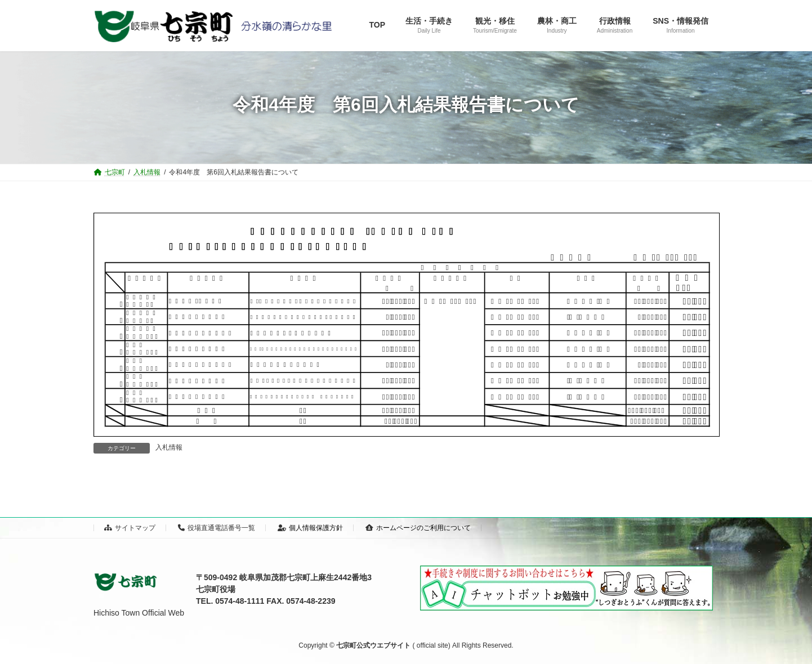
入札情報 (169, 447)
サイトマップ (130, 528)
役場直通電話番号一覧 (217, 528)
